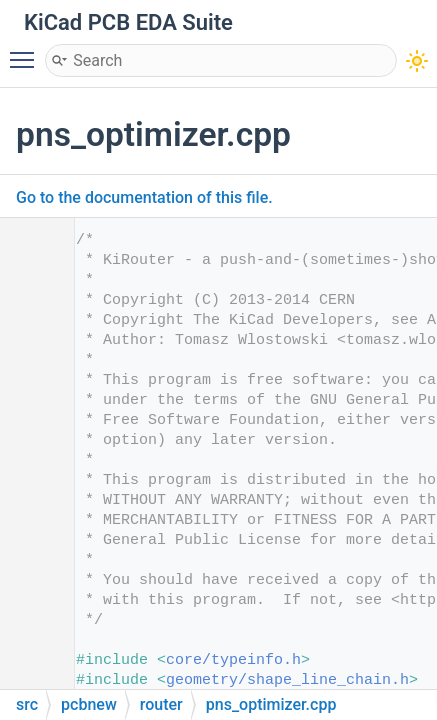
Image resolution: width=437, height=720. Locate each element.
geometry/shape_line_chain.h (287, 680)
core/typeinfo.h (233, 660)
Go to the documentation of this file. (144, 197)
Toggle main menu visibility (27, 51)
